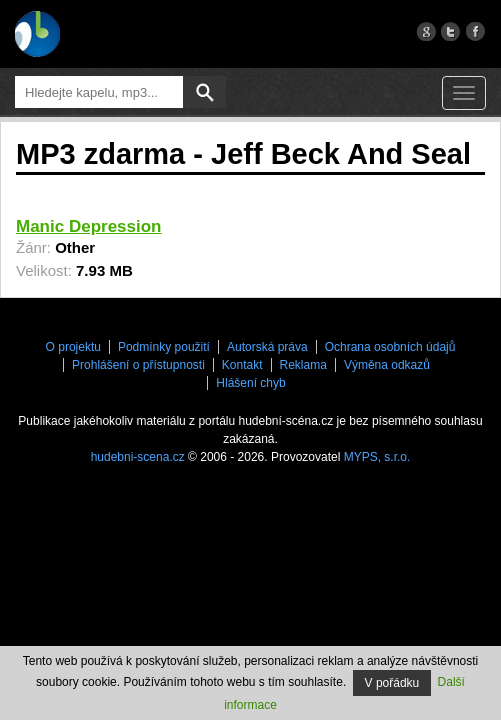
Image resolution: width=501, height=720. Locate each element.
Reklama (303, 365)
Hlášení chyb (250, 383)
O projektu (73, 347)
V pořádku (392, 683)
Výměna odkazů (387, 365)
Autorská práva (267, 347)
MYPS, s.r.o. (377, 457)
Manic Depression (89, 226)
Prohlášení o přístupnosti (138, 365)
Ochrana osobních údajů (390, 347)
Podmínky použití (164, 347)
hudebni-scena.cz (138, 457)
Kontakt (242, 365)
